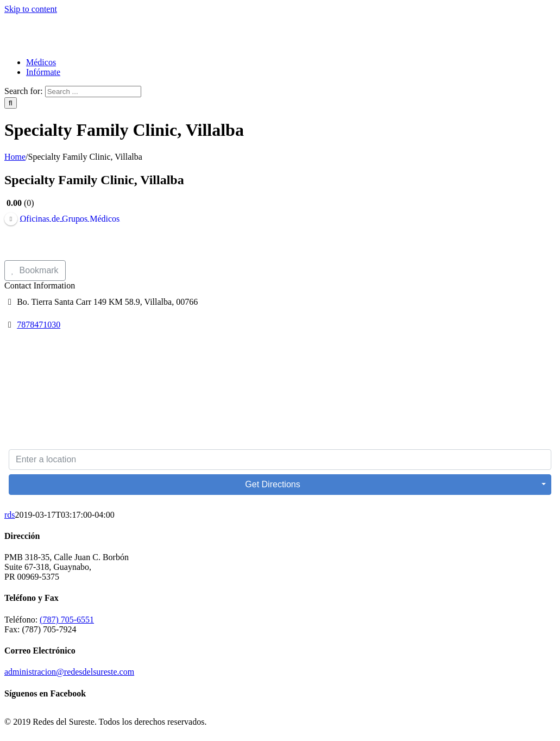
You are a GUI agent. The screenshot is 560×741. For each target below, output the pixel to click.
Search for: (24, 91)
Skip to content (31, 9)
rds (10, 515)
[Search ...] (93, 92)
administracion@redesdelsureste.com (69, 672)
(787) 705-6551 (67, 620)
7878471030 (39, 325)
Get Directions (272, 484)
